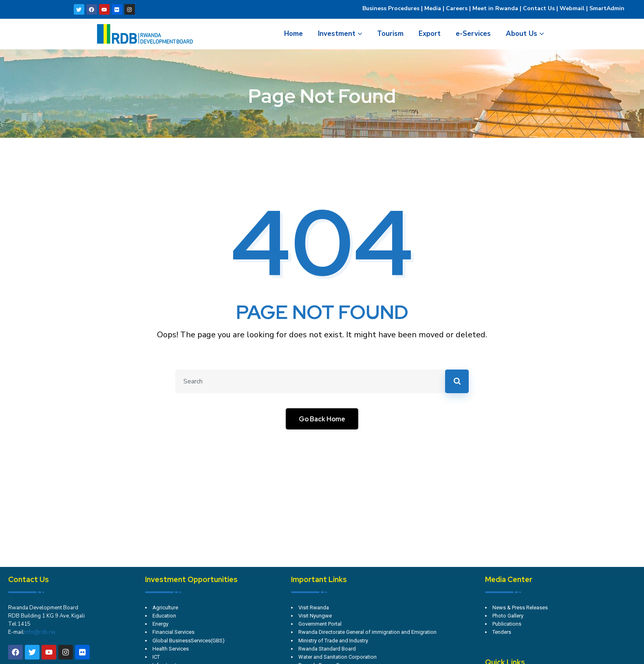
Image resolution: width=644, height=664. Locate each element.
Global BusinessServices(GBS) (189, 641)
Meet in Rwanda (495, 8)
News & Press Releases (520, 608)
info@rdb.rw (40, 632)
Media (433, 8)
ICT (156, 657)
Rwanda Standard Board (327, 649)
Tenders (502, 632)
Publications (507, 624)
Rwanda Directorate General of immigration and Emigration (367, 632)
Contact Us (539, 8)
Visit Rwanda (314, 608)
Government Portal (320, 624)
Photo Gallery (508, 616)
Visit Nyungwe (315, 616)
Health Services (171, 649)
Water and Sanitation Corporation (337, 657)
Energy (160, 624)
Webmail (572, 8)
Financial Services (173, 632)
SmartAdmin (607, 8)
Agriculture (165, 608)
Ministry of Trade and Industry (333, 641)
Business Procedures (391, 8)
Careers (456, 8)
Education (164, 616)
